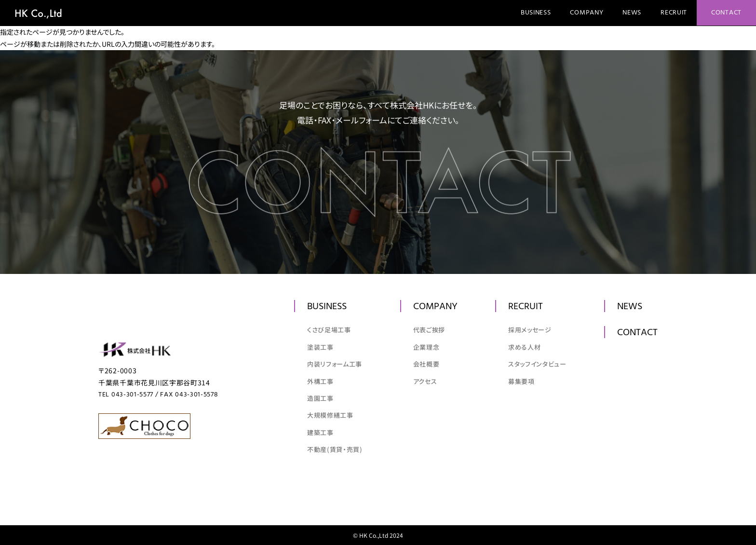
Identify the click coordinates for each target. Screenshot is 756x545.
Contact (726, 13)
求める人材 (524, 347)
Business (536, 13)
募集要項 (521, 381)
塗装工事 (320, 347)
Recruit (674, 13)
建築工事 (320, 432)
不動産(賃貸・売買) (335, 449)
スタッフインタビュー (537, 364)
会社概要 (426, 364)
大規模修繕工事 (330, 415)
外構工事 (320, 381)
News (632, 13)
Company (587, 13)
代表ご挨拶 (429, 330)
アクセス (425, 381)
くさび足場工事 (329, 330)
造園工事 (320, 398)
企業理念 (426, 347)
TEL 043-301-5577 (126, 395)
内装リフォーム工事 (335, 364)
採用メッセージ (530, 330)
